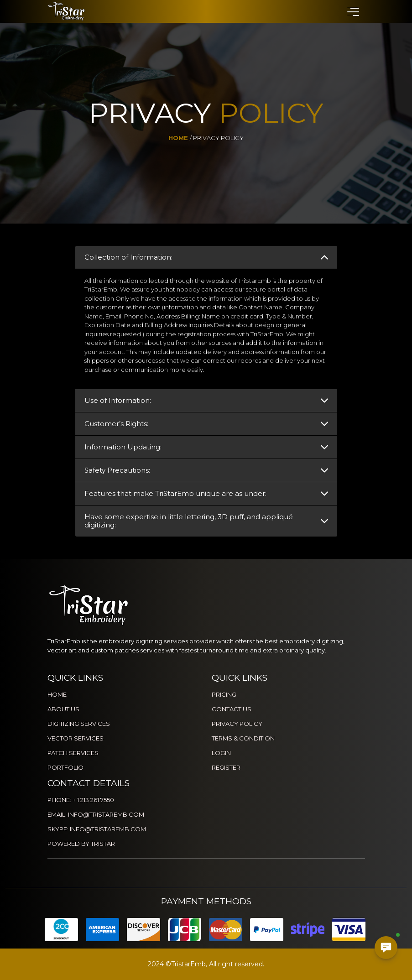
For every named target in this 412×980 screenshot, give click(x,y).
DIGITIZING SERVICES (79, 724)
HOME (57, 694)
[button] (353, 11)
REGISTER (226, 767)
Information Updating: (123, 447)
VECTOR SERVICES (76, 738)
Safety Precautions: (117, 470)
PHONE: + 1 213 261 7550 (81, 800)
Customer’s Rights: (116, 424)
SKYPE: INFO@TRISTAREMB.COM (97, 829)
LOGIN (221, 753)
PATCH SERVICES (73, 753)
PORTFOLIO (65, 767)
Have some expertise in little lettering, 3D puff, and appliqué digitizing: (189, 521)
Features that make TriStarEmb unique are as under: (175, 493)
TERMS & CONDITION (243, 738)
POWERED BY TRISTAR (81, 844)
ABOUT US (63, 709)
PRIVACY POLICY (237, 724)
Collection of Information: (128, 257)
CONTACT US (232, 709)
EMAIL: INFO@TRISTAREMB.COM (96, 814)
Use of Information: (118, 400)
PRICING (224, 694)
